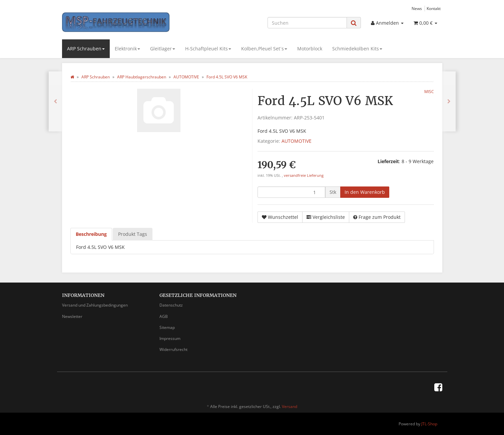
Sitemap (167, 327)
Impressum (170, 338)
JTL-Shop (429, 424)
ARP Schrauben (86, 49)
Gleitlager (163, 49)
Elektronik (127, 49)
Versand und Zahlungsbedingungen (95, 305)
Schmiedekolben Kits (357, 49)
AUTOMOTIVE (297, 141)
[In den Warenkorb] (365, 192)
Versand (290, 406)
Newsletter (72, 316)
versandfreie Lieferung (304, 175)
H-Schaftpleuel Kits (208, 49)
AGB (164, 316)
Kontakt (434, 8)
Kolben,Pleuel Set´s (264, 49)
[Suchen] (307, 23)
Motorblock (310, 49)
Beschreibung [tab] (91, 234)
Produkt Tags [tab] (133, 234)
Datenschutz (171, 305)
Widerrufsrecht (173, 349)
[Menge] (291, 192)
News (417, 8)
